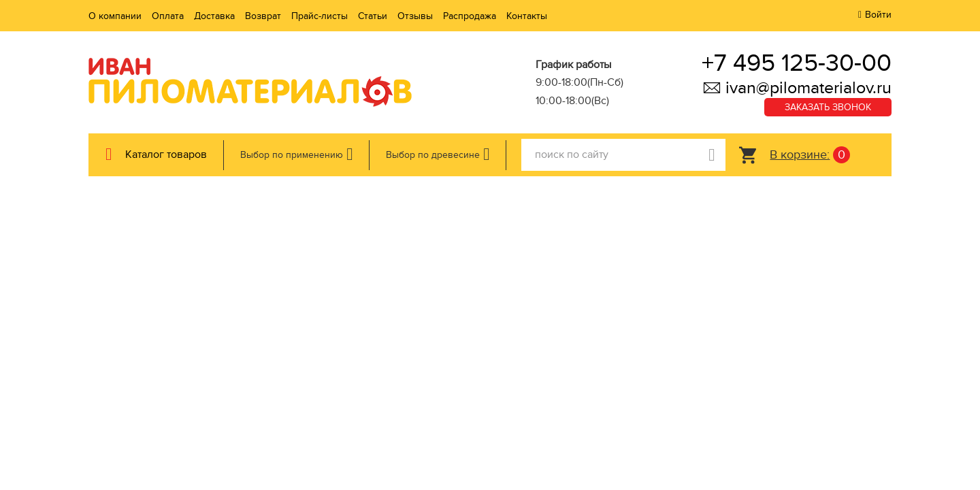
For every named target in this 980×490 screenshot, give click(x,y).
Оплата (168, 16)
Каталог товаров (166, 154)
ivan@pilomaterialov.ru (797, 88)
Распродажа (470, 16)
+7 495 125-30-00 (797, 63)
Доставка (214, 16)
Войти (878, 15)
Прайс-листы (320, 16)
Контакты (527, 16)
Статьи (373, 16)
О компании (115, 16)
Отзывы (415, 16)
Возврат (263, 16)
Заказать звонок (828, 107)
